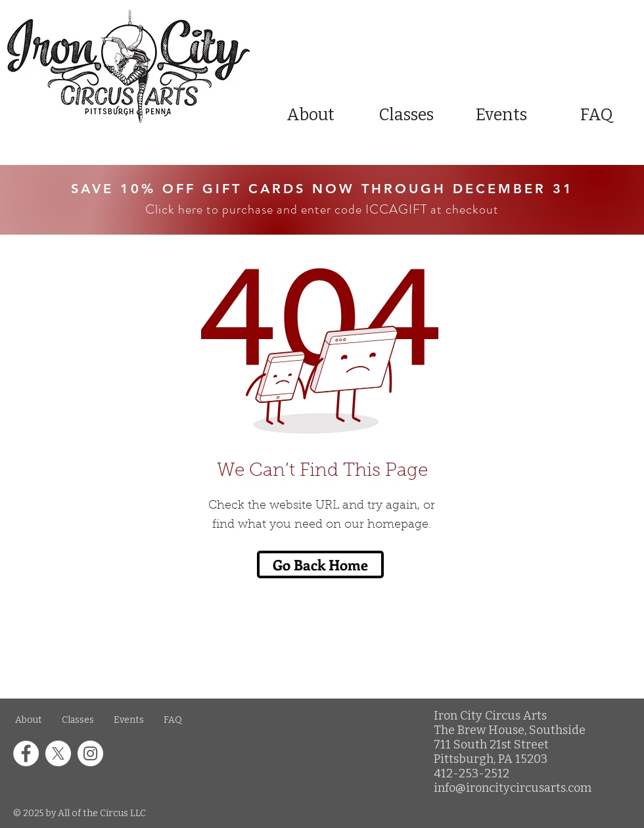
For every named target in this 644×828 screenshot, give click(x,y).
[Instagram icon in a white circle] (90, 753)
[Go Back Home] (320, 564)
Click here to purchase (209, 209)
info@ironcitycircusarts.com (513, 788)
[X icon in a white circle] (58, 753)
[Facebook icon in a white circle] (26, 753)
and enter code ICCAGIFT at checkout (386, 209)
